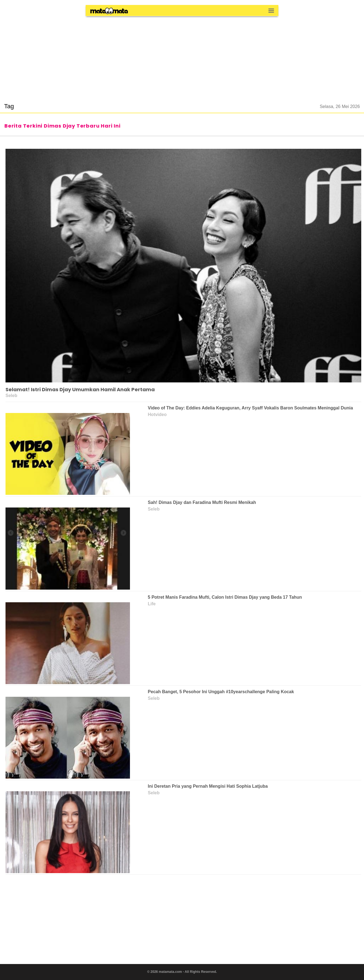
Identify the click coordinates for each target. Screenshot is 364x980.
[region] (182, 56)
